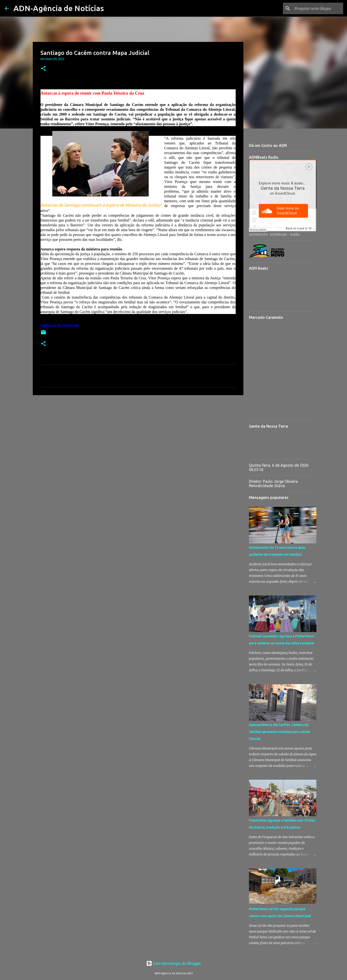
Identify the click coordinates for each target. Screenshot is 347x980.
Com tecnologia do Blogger (174, 963)
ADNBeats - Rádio (285, 235)
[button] (43, 69)
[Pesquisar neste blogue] (318, 8)
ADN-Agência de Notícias (59, 8)
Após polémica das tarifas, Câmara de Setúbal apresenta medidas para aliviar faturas (280, 732)
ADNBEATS (258, 235)
